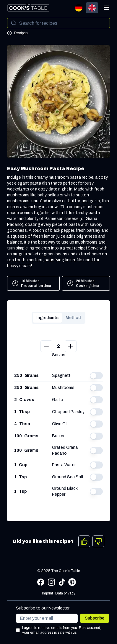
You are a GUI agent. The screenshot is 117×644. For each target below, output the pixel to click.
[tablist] (58, 318)
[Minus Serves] (46, 346)
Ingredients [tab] (47, 318)
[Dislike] (98, 541)
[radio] (79, 8)
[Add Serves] (71, 346)
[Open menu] (106, 8)
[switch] (96, 376)
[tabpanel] (58, 425)
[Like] (84, 541)
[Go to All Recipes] (58, 33)
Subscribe (95, 618)
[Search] (58, 23)
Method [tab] (73, 318)
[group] (85, 8)
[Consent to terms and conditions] (18, 630)
